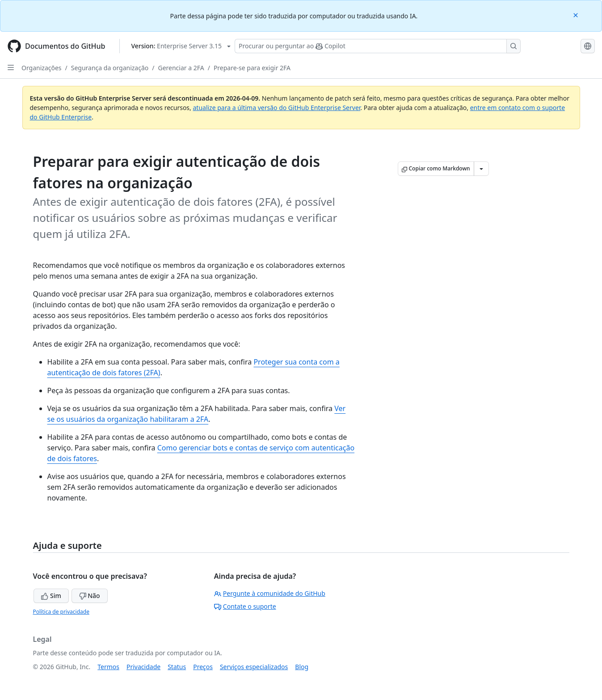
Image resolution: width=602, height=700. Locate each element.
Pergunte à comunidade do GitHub (270, 593)
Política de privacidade (61, 612)
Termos (108, 667)
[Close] (577, 15)
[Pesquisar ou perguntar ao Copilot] (378, 46)
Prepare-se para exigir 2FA (252, 68)
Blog (302, 667)
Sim (51, 596)
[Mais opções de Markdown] (481, 169)
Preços (203, 667)
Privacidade (143, 667)
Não (90, 596)
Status (177, 667)
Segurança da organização (110, 68)
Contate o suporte (245, 606)
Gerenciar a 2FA (181, 68)
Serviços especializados (254, 667)
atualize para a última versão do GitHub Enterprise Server (276, 108)
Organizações (42, 68)
